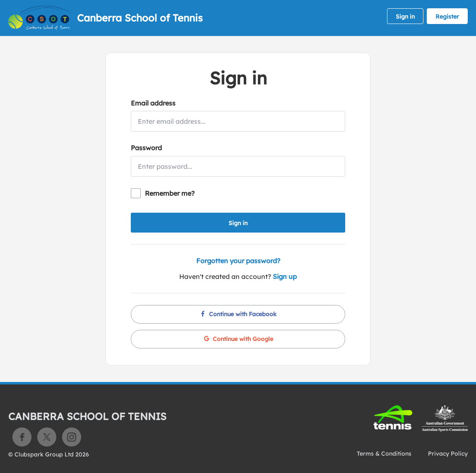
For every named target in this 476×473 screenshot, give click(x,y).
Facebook (22, 437)
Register (447, 17)
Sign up (285, 276)
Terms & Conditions (384, 454)
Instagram (72, 437)
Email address (153, 103)
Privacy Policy (448, 454)
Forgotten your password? (238, 261)
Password (146, 148)
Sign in (405, 17)
